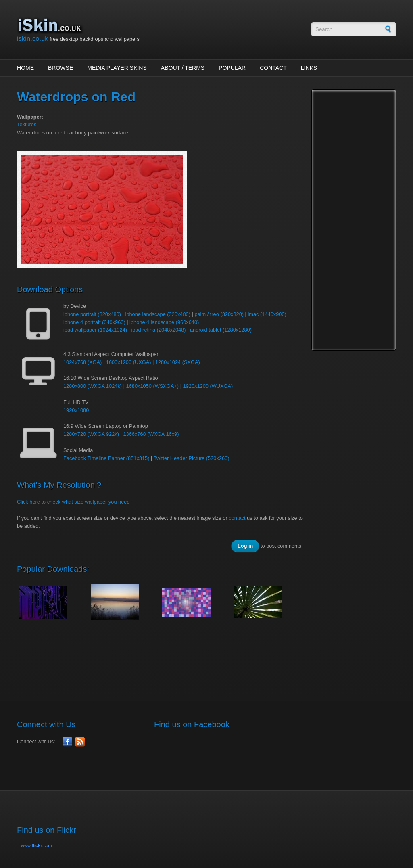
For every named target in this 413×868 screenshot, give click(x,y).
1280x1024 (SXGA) (178, 362)
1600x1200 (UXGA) (129, 362)
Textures (27, 124)
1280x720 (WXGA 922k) (91, 434)
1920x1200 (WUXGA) (208, 386)
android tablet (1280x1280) (221, 330)
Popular (232, 68)
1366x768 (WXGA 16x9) (151, 434)
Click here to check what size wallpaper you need (73, 502)
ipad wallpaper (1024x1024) (95, 330)
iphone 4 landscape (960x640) (164, 322)
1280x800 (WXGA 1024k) (93, 386)
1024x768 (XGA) (82, 362)
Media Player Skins (117, 68)
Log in (245, 546)
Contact (273, 68)
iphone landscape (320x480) (158, 314)
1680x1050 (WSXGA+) (153, 386)
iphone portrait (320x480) (92, 314)
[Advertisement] (164, 657)
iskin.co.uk (33, 39)
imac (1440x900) (267, 314)
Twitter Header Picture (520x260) (192, 458)
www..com (36, 845)
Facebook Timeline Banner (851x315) (106, 458)
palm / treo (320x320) (219, 314)
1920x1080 (76, 410)
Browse (60, 68)
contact (237, 518)
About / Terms (183, 68)
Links (309, 68)
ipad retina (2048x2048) (158, 330)
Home (25, 68)
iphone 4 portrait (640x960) (94, 322)
